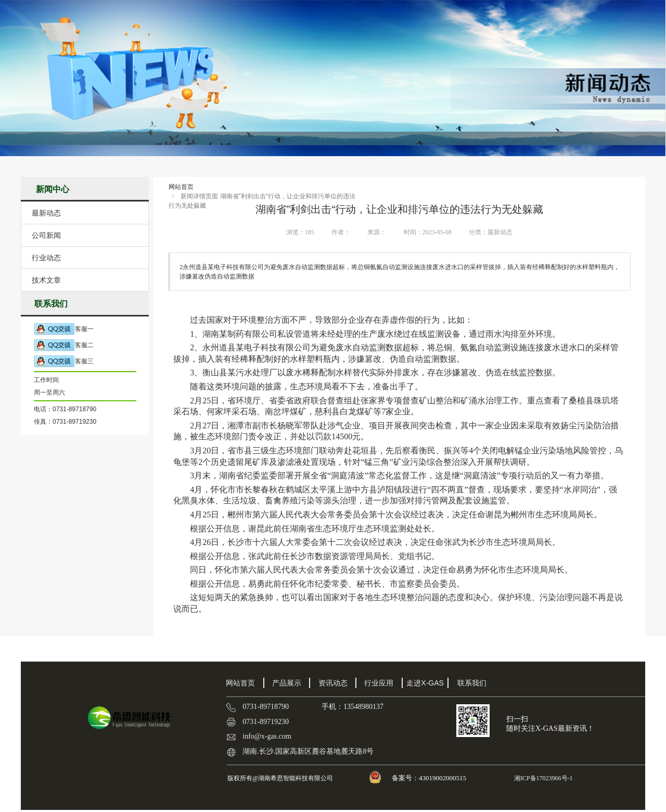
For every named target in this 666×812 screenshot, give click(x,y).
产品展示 (287, 683)
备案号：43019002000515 (430, 778)
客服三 (64, 361)
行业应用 (379, 683)
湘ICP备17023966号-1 (543, 778)
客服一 (64, 329)
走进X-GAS (425, 683)
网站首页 (181, 187)
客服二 (64, 345)
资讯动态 (333, 683)
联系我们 (472, 683)
